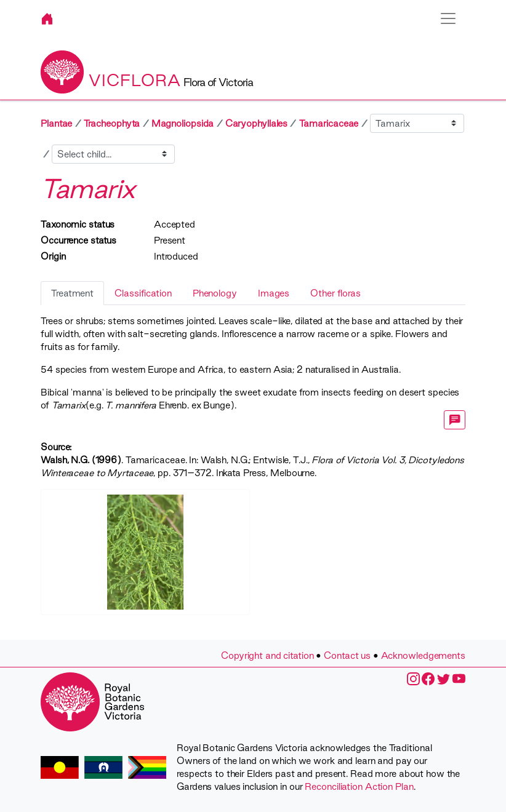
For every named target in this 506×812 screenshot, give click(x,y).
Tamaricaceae (329, 123)
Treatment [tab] (72, 293)
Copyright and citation (267, 655)
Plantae (56, 123)
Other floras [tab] (335, 293)
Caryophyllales (257, 123)
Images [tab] (274, 293)
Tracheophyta (112, 123)
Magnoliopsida (183, 123)
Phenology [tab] (215, 293)
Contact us (347, 655)
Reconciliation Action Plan (359, 786)
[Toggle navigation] (448, 18)
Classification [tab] (143, 293)
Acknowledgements (423, 655)
